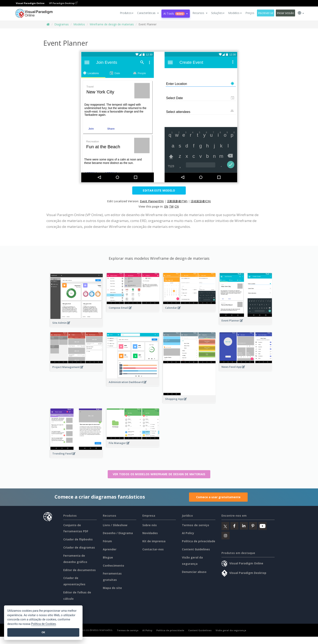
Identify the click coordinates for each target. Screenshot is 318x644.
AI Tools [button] (176, 14)
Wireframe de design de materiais (112, 24)
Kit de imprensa (154, 541)
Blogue (108, 557)
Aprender (110, 549)
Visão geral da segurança (231, 630)
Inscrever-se (266, 13)
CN (177, 206)
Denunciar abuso (194, 572)
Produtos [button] (127, 13)
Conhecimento (113, 566)
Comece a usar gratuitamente (218, 497)
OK (43, 632)
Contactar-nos (153, 549)
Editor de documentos (79, 570)
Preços (250, 13)
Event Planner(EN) (152, 201)
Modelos (79, 24)
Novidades (150, 533)
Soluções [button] (218, 13)
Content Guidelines (196, 549)
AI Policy (188, 533)
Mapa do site (112, 588)
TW (171, 206)
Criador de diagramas (79, 547)
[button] (148, 13)
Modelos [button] (235, 13)
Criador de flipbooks (78, 539)
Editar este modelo (159, 190)
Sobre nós (150, 525)
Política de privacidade (199, 541)
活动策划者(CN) (201, 201)
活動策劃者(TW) (177, 201)
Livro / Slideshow (115, 525)
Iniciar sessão (285, 13)
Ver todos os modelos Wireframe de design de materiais (159, 474)
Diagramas (62, 24)
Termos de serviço (196, 525)
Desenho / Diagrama (118, 533)
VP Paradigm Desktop (63, 3)
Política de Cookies (43, 624)
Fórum (107, 541)
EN (166, 206)
